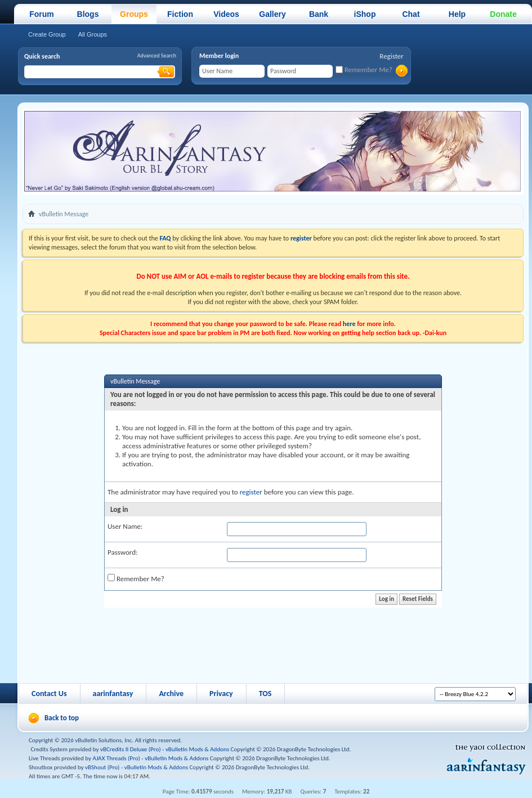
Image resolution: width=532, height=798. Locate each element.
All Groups (93, 34)
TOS (265, 694)
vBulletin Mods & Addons (197, 749)
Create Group (47, 34)
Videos (226, 14)
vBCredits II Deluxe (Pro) (131, 749)
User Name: (125, 526)
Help (457, 14)
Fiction (180, 14)
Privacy (221, 694)
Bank (319, 14)
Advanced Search (157, 55)
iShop (365, 14)
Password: (122, 552)
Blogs (88, 14)
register (251, 492)
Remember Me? (364, 70)
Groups (134, 14)
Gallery (272, 14)
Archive (171, 694)
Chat (411, 14)
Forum (42, 14)
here (349, 324)
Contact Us (49, 694)
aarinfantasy (113, 694)
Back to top (62, 718)
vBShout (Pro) (102, 767)
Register (392, 56)
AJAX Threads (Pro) (117, 758)
